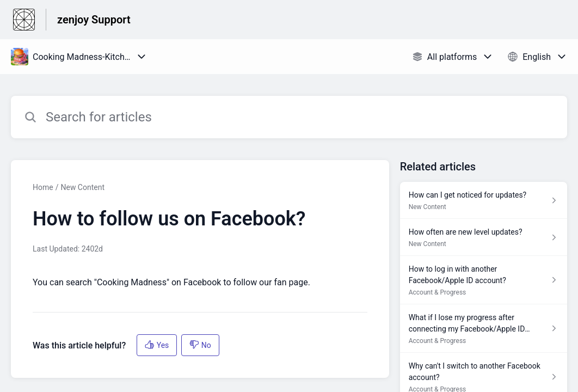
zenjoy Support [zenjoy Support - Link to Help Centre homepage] (94, 20)
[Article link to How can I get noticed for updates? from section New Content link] (484, 200)
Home (43, 187)
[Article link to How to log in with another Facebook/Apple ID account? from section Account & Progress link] (484, 280)
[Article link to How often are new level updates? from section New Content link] (484, 237)
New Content (82, 187)
